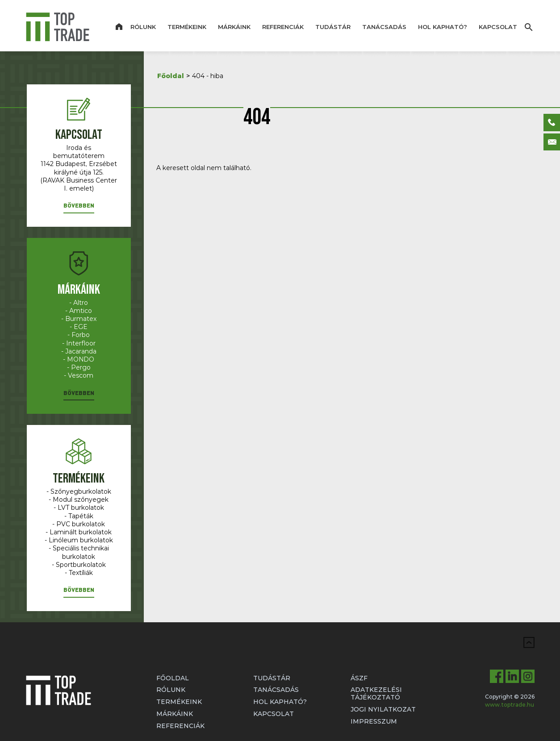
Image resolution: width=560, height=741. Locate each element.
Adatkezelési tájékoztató (376, 693)
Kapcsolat (498, 27)
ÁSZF (359, 678)
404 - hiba (208, 76)
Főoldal (171, 76)
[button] (79, 207)
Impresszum (374, 721)
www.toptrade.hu (510, 705)
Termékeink (187, 27)
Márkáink (234, 27)
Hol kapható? (443, 27)
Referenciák (283, 27)
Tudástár (333, 27)
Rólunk (143, 27)
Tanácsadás (384, 27)
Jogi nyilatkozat (383, 709)
